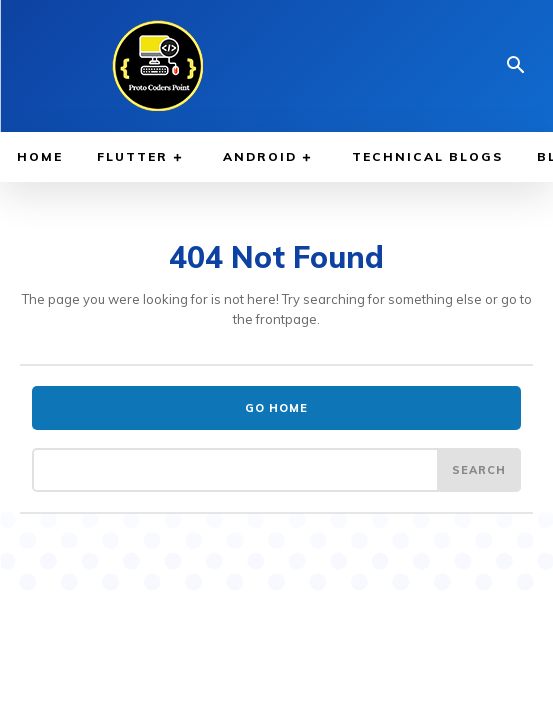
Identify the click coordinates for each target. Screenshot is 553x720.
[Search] (479, 470)
